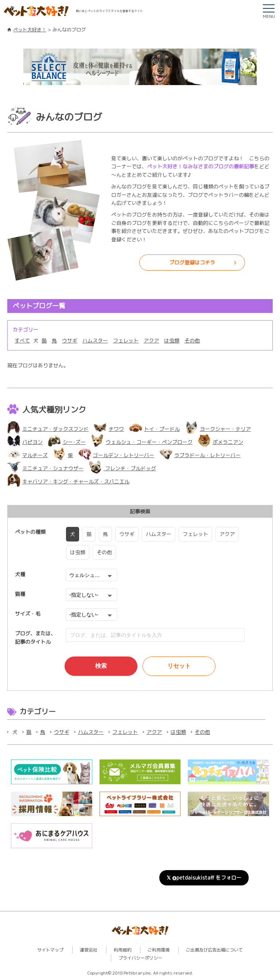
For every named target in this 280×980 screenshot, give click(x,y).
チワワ (109, 429)
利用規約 (122, 950)
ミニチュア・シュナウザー (45, 468)
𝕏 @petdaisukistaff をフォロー (204, 878)
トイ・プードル (154, 429)
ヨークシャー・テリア (218, 429)
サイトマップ (50, 950)
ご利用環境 (159, 950)
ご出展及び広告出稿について (214, 950)
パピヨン (25, 442)
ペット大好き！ (30, 30)
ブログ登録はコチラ (192, 262)
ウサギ (70, 340)
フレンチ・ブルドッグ (122, 468)
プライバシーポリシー (140, 958)
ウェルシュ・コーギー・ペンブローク (142, 442)
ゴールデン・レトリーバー (116, 455)
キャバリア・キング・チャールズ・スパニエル (68, 481)
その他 (192, 340)
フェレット (126, 340)
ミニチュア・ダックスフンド (48, 429)
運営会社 (89, 950)
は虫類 (172, 340)
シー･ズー (67, 442)
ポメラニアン (220, 442)
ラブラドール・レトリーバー (200, 455)
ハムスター (95, 340)
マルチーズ (28, 455)
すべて (22, 340)
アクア (151, 340)
